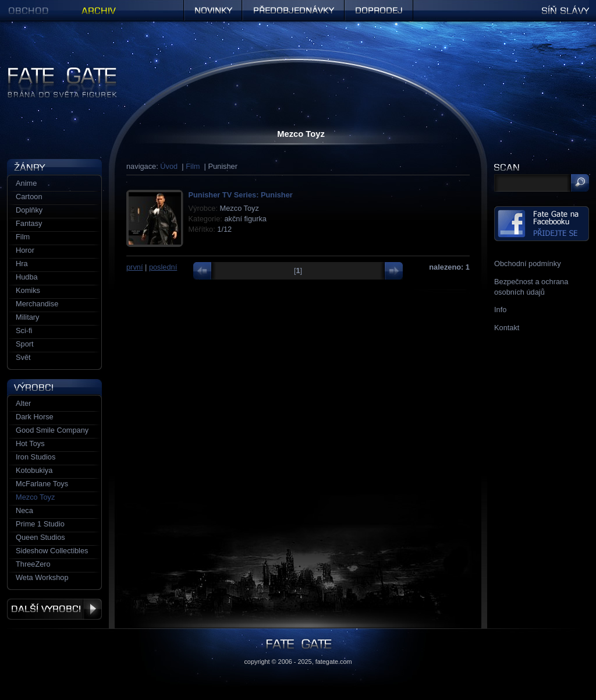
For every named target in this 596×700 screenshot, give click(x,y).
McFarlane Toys (42, 484)
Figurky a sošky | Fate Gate (52, 71)
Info (500, 310)
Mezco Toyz (35, 497)
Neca (24, 510)
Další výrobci (54, 609)
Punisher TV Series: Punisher (241, 195)
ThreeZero (33, 564)
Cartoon (29, 197)
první (134, 267)
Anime (26, 183)
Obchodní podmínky (528, 264)
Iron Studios (36, 457)
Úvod (169, 166)
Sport (25, 344)
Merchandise (37, 304)
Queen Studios (40, 537)
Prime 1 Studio (40, 524)
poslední (163, 267)
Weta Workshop (42, 577)
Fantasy (29, 223)
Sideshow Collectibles (52, 551)
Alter (23, 403)
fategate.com (334, 662)
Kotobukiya (34, 470)
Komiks (28, 290)
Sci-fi (24, 330)
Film (193, 166)
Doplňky (29, 210)
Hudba (27, 277)
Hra (22, 264)
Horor (25, 250)
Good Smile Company (52, 430)
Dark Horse (35, 417)
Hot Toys (30, 443)
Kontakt (507, 328)
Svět (23, 357)
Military (28, 317)
